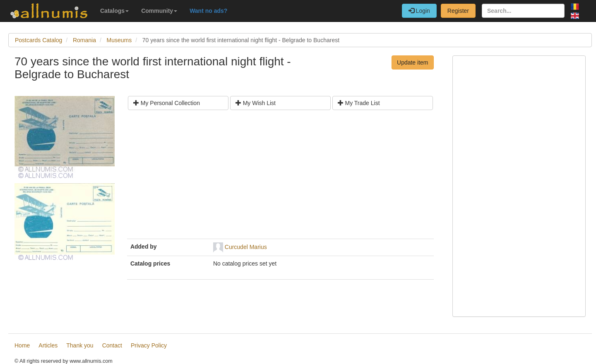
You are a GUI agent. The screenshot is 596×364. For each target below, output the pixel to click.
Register (458, 11)
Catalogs (114, 11)
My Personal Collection (167, 103)
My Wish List (256, 103)
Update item (412, 62)
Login (419, 11)
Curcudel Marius (246, 247)
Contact (112, 345)
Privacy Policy (149, 345)
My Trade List (359, 103)
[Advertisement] (280, 177)
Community (159, 11)
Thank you (80, 345)
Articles (48, 345)
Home (22, 345)
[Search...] (523, 11)
